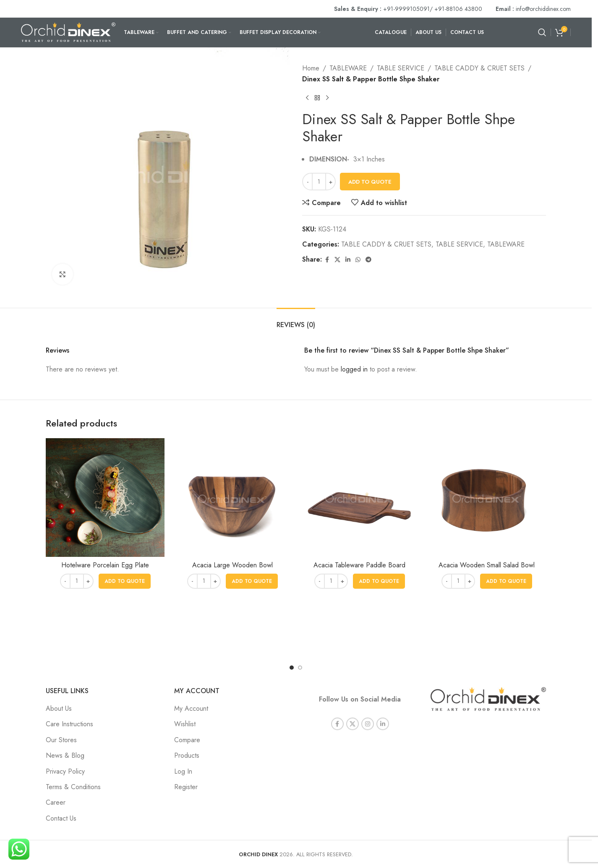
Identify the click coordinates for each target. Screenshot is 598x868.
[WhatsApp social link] (358, 260)
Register (186, 787)
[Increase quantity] (330, 182)
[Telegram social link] (368, 260)
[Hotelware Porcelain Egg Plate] (105, 498)
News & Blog (65, 755)
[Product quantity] (319, 182)
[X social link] (337, 260)
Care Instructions (69, 724)
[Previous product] (307, 98)
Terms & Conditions (73, 787)
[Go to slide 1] (292, 668)
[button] (125, 581)
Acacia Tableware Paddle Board (359, 565)
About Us (59, 708)
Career (56, 802)
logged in (354, 369)
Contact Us (61, 818)
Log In (183, 771)
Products (187, 755)
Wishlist (185, 724)
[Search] (542, 32)
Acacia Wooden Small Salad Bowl (487, 565)
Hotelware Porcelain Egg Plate (105, 565)
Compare (187, 740)
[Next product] (327, 98)
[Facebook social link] (327, 260)
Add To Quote (370, 182)
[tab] (296, 321)
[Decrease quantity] (307, 182)
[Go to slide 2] (300, 668)
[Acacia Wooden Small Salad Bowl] (487, 498)
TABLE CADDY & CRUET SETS (479, 68)
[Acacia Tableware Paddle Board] (359, 498)
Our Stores (61, 740)
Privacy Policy (65, 771)
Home (311, 68)
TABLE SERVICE (401, 68)
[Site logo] (68, 32)
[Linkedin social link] (348, 260)
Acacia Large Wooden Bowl (232, 565)
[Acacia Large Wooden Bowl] (232, 498)
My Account (191, 708)
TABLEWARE (348, 68)
